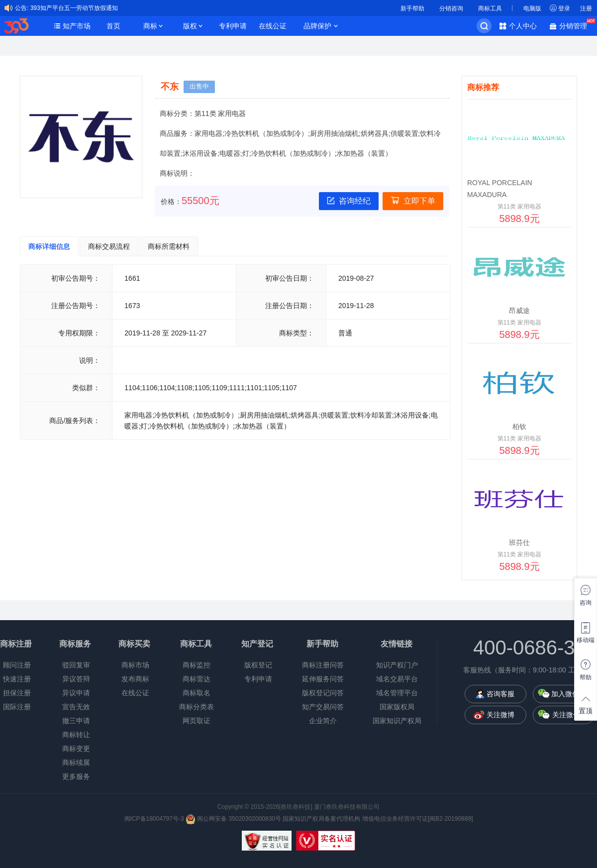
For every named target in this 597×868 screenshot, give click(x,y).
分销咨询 (451, 8)
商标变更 (76, 749)
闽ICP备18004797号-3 (154, 819)
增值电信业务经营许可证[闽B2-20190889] (418, 819)
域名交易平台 (397, 679)
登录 (564, 8)
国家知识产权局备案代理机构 (321, 819)
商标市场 (135, 665)
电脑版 (532, 8)
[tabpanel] (235, 352)
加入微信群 (569, 694)
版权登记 (258, 665)
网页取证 (197, 721)
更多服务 (76, 776)
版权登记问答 (323, 693)
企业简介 (323, 721)
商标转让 (76, 735)
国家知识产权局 (397, 721)
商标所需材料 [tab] (169, 246)
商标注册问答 (323, 665)
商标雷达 (197, 679)
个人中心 (523, 26)
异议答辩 (76, 679)
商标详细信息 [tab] (49, 246)
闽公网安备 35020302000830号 (233, 819)
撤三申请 (76, 721)
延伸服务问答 (323, 679)
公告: (22, 8)
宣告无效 (76, 707)
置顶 (586, 711)
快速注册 (17, 679)
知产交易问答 (323, 707)
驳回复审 (76, 665)
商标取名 (197, 693)
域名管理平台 (397, 693)
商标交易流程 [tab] (109, 246)
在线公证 (273, 26)
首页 (113, 26)
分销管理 (576, 25)
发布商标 (135, 679)
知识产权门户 (397, 665)
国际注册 (17, 707)
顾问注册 (17, 665)
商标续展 (76, 762)
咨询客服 (500, 694)
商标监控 (197, 665)
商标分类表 (197, 707)
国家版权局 (397, 707)
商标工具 (490, 8)
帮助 (586, 677)
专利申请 (233, 26)
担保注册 (17, 693)
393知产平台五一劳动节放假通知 (74, 8)
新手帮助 (412, 8)
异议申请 (76, 693)
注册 (586, 8)
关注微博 (500, 715)
